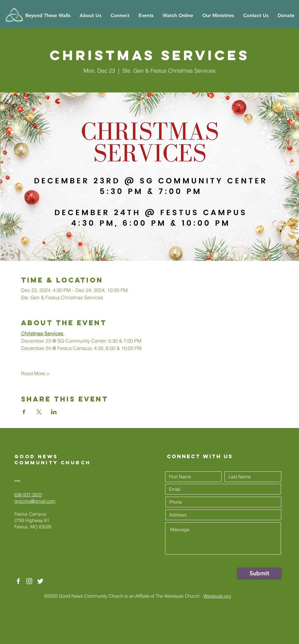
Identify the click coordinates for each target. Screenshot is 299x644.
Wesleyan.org (217, 596)
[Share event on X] (39, 412)
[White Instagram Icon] (29, 581)
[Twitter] (40, 581)
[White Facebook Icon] (18, 581)
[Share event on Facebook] (24, 412)
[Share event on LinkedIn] (54, 412)
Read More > (35, 373)
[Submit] (259, 573)
